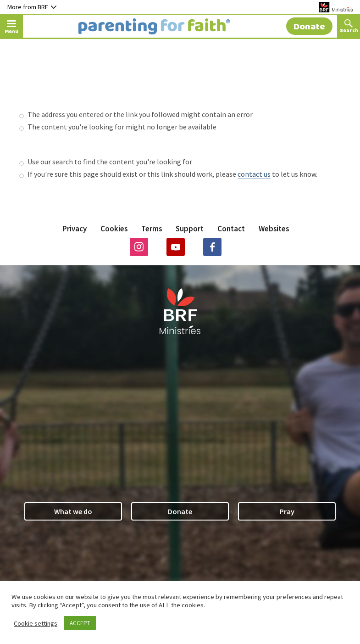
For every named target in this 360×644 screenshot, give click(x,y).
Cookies (114, 229)
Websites (274, 229)
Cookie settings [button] (36, 623)
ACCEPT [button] (80, 623)
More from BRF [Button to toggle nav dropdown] (32, 7)
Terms (152, 229)
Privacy (75, 229)
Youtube (176, 247)
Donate (180, 511)
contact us (254, 174)
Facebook (212, 247)
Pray (287, 511)
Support (190, 229)
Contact (231, 229)
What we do (73, 511)
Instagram (139, 247)
